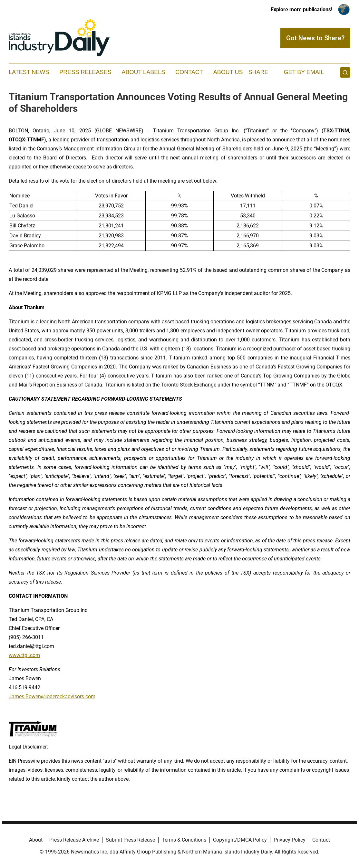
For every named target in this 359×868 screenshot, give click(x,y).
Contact (189, 72)
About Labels (143, 72)
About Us (228, 72)
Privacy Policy (290, 840)
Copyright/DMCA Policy (240, 840)
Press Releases (85, 72)
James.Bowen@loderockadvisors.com (52, 696)
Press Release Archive (74, 840)
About (36, 840)
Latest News (29, 72)
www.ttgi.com (24, 655)
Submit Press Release (130, 840)
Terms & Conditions (184, 840)
